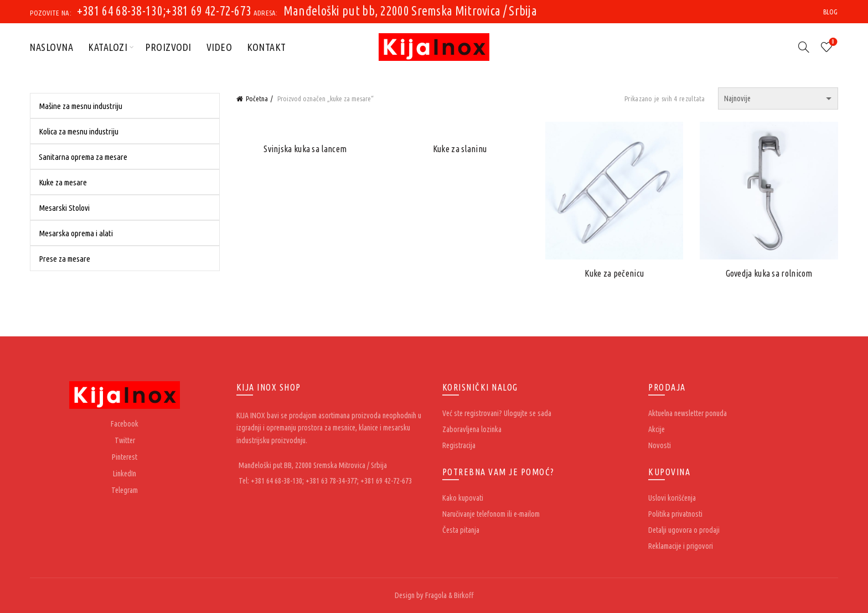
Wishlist (832, 42)
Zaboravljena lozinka (472, 429)
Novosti (660, 445)
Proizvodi (168, 47)
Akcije (657, 429)
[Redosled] (778, 98)
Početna (257, 98)
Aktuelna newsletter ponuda (688, 413)
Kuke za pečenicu (614, 273)
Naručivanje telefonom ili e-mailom (491, 514)
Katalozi (108, 47)
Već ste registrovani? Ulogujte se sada (497, 413)
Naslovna (51, 47)
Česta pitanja (461, 530)
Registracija (459, 445)
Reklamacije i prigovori (681, 546)
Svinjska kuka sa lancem (305, 149)
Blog (831, 12)
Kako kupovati (463, 498)
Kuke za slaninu (460, 149)
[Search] (804, 47)
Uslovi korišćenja (672, 498)
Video (219, 47)
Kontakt (267, 47)
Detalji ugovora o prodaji (684, 530)
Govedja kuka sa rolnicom (769, 273)
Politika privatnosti (675, 514)
